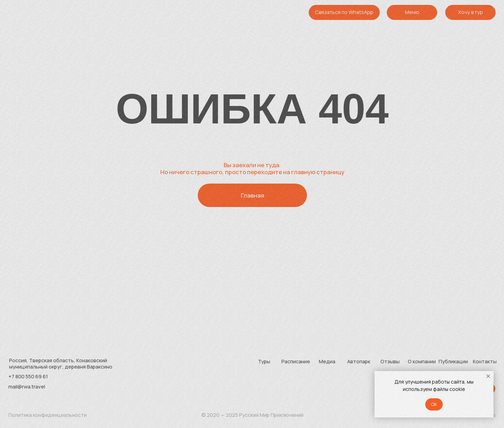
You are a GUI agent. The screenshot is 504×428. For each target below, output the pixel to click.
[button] (470, 12)
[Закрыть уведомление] (488, 376)
